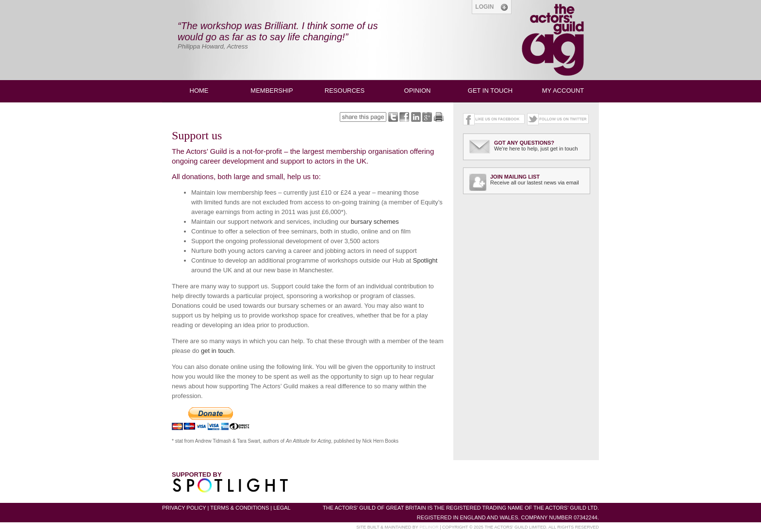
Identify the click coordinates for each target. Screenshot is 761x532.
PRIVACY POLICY (184, 508)
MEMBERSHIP (272, 91)
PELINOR (429, 527)
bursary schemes (375, 222)
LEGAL (282, 508)
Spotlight (425, 260)
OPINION (418, 91)
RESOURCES (345, 91)
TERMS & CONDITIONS (240, 508)
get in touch (217, 351)
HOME (199, 91)
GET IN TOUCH (490, 91)
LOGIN (491, 7)
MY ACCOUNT (563, 91)
